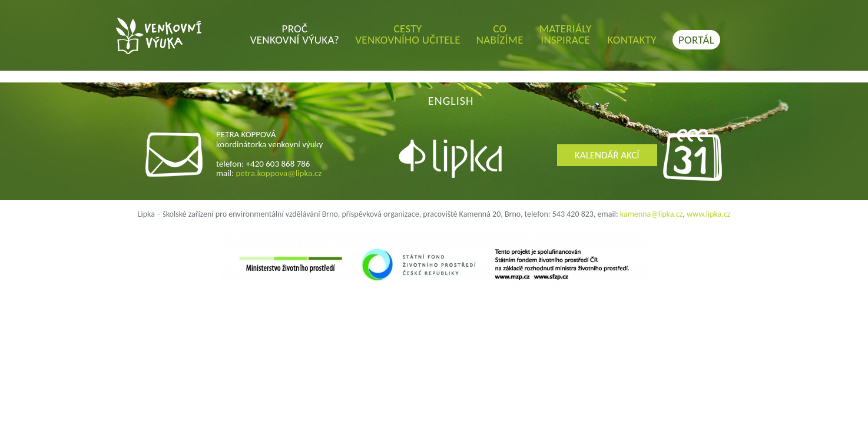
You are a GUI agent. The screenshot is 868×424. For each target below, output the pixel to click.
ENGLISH (451, 101)
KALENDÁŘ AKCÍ (607, 155)
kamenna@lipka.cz (652, 214)
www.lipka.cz (708, 214)
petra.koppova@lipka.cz (279, 173)
